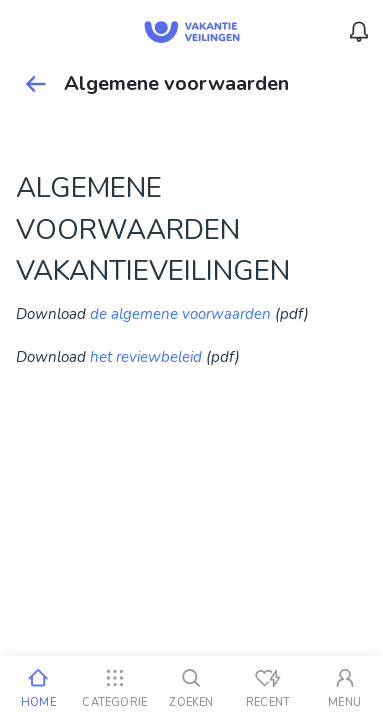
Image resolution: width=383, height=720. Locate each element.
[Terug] (36, 84)
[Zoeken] (191, 688)
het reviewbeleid (146, 357)
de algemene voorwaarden (180, 314)
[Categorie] (115, 688)
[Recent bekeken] (268, 688)
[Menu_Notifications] (359, 32)
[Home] (38, 688)
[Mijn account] (344, 688)
